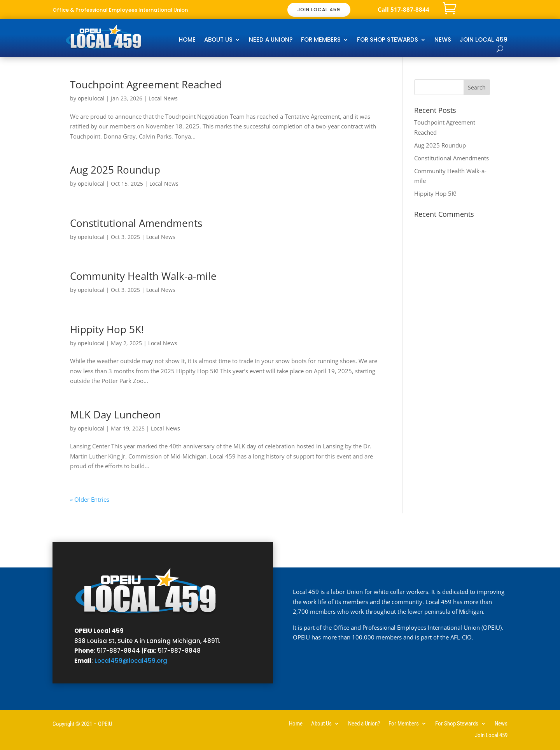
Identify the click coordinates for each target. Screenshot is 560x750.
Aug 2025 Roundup (115, 170)
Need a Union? (271, 40)
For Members (321, 40)
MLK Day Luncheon (115, 415)
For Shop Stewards (388, 40)
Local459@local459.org (131, 661)
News (443, 40)
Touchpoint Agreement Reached (146, 84)
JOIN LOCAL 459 (319, 10)
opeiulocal (91, 98)
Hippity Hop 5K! (107, 329)
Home (187, 40)
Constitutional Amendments (136, 223)
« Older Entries (90, 499)
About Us (218, 40)
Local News (163, 98)
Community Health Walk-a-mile (143, 276)
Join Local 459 (484, 40)
